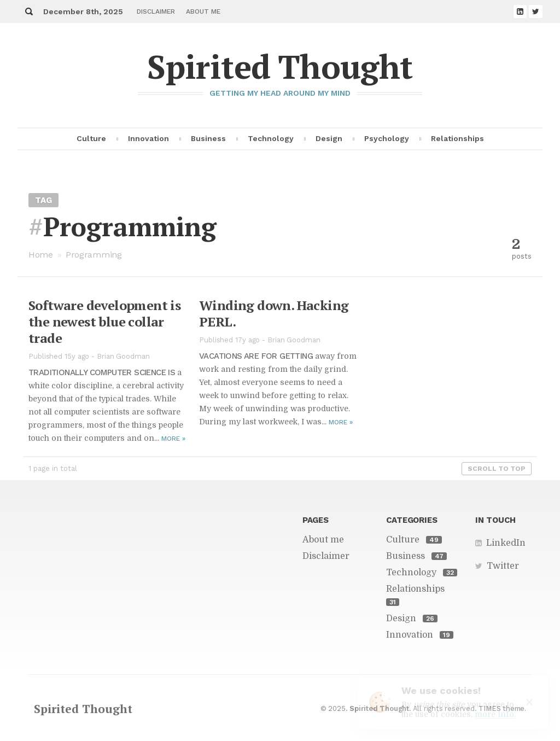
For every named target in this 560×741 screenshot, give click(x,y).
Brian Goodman (123, 356)
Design (329, 138)
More (173, 439)
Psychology (387, 138)
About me (203, 11)
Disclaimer (156, 11)
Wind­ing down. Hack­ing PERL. (274, 313)
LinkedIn (506, 543)
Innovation (148, 138)
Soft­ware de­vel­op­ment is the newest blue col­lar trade (104, 322)
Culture (91, 138)
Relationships (457, 138)
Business (208, 138)
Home (41, 255)
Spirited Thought (280, 66)
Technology (271, 138)
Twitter (503, 566)
